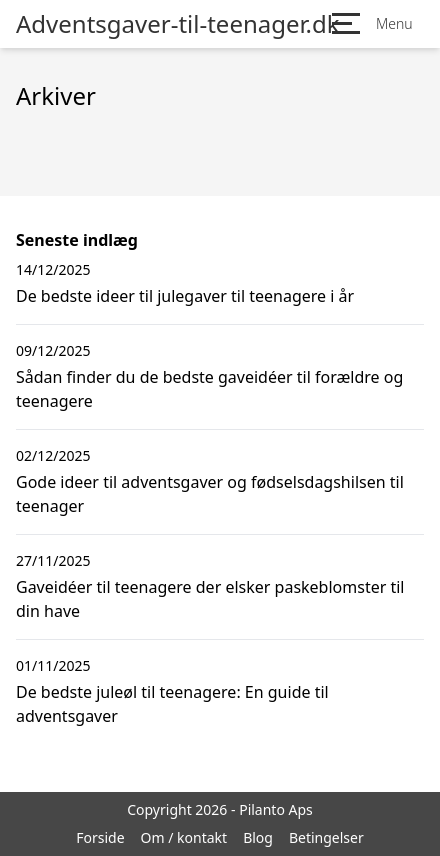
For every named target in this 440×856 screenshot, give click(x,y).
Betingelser (326, 837)
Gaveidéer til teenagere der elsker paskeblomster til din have (210, 599)
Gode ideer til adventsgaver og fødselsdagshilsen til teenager (210, 494)
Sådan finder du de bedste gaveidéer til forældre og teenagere (209, 389)
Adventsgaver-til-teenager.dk (178, 24)
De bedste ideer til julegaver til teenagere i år (185, 296)
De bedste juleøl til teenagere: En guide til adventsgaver (172, 704)
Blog (258, 837)
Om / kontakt (184, 837)
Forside (100, 837)
